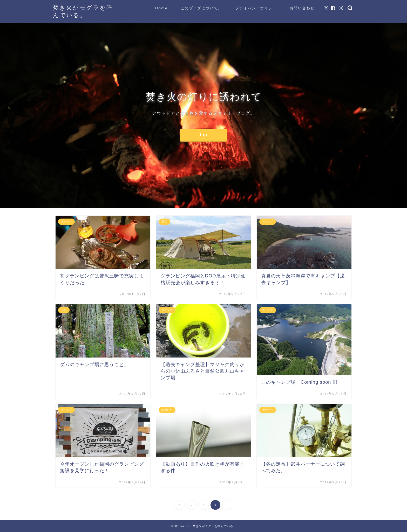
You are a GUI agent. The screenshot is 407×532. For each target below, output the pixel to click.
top (203, 135)
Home (161, 8)
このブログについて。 (201, 8)
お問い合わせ (302, 8)
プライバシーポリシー (256, 8)
